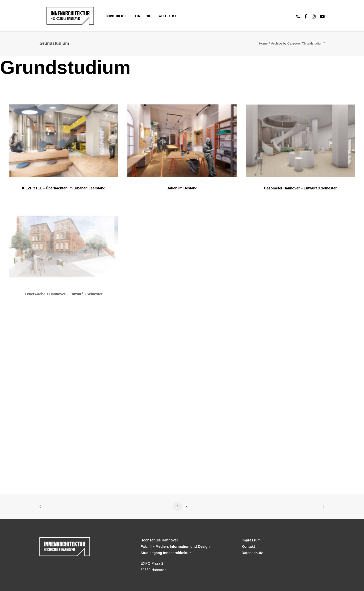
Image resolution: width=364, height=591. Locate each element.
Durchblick (106, 16)
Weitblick (157, 16)
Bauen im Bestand (182, 188)
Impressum (251, 540)
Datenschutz (252, 553)
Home (263, 43)
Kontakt (248, 546)
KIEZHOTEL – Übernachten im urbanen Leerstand (64, 188)
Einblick (132, 16)
